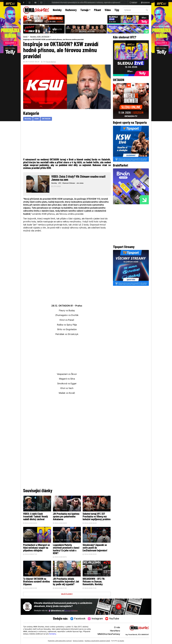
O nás (117, 628)
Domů (25, 37)
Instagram (95, 619)
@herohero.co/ (63, 611)
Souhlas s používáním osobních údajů (97, 641)
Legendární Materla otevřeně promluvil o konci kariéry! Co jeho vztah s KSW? (66, 549)
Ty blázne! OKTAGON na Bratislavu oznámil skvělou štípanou (36, 582)
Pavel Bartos (51, 62)
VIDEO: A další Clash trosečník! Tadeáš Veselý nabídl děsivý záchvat (36, 517)
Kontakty (53, 634)
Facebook (78, 619)
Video (108, 10)
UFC (60, 183)
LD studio (121, 641)
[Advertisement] (67, 139)
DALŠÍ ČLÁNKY (67, 594)
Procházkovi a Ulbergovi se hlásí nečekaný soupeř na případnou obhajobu (36, 548)
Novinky (57, 10)
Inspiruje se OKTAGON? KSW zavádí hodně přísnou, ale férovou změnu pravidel (53, 40)
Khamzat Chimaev (69, 183)
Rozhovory (71, 10)
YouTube (112, 619)
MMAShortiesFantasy (109, 634)
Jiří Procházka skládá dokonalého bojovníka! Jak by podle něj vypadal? (66, 582)
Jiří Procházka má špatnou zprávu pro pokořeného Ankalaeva (66, 517)
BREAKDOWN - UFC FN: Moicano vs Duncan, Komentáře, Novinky (94, 582)
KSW (39, 37)
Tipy (117, 10)
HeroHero (115, 631)
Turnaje (85, 10)
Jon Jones (80, 183)
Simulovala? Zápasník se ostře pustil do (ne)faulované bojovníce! (95, 548)
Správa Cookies (78, 641)
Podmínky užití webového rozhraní (60, 641)
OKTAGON (45, 37)
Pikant (97, 10)
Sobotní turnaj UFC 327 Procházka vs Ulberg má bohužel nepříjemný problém (97, 517)
